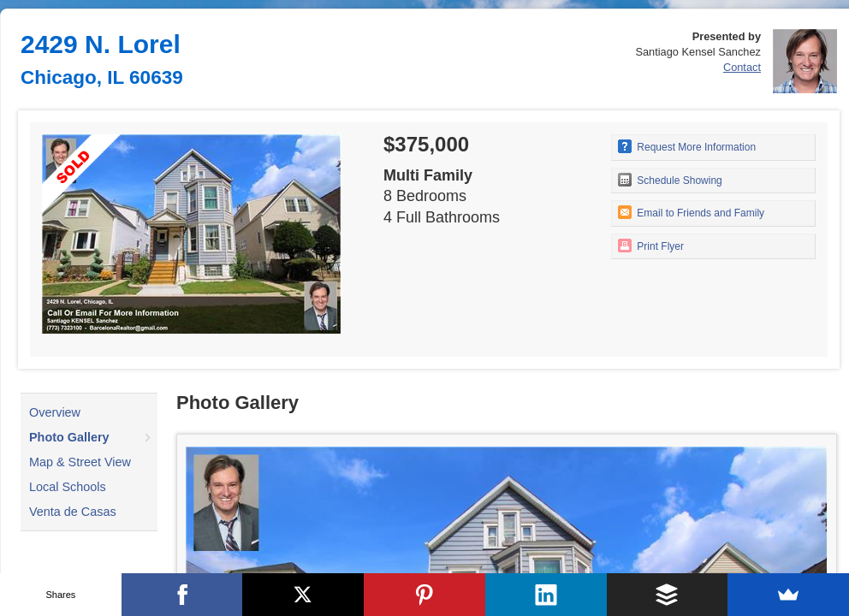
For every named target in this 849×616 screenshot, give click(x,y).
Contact (742, 67)
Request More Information (687, 146)
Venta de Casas (73, 512)
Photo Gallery (69, 437)
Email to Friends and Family (691, 212)
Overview (55, 412)
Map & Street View (80, 462)
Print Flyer (651, 246)
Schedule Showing (670, 180)
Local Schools (68, 487)
